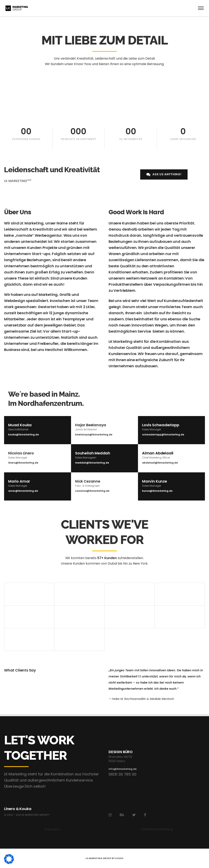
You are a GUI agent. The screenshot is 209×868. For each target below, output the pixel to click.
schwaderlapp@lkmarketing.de (163, 435)
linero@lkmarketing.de (23, 463)
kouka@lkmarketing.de (23, 435)
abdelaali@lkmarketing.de (160, 463)
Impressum (52, 829)
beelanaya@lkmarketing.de (94, 435)
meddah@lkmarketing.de (92, 463)
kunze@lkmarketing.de (157, 491)
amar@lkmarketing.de (23, 491)
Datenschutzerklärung (157, 829)
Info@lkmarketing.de (123, 769)
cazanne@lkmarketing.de (92, 491)
